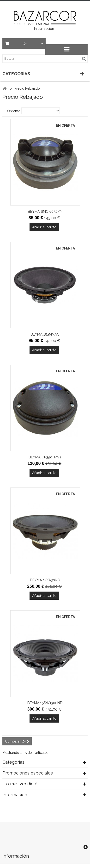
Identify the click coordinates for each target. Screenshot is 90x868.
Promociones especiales (28, 773)
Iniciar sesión (44, 29)
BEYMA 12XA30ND (45, 580)
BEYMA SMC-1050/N (45, 212)
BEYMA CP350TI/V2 (45, 457)
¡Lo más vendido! (20, 784)
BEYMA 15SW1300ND (45, 703)
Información (15, 795)
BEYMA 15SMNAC (45, 334)
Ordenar (14, 111)
